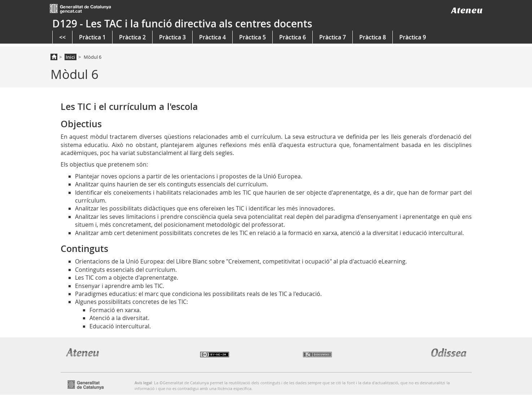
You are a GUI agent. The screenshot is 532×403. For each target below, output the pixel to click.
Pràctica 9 (413, 37)
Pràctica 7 (333, 37)
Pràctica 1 (92, 37)
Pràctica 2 (132, 37)
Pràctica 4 (212, 37)
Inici (70, 57)
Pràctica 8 (373, 37)
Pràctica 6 (293, 37)
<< (62, 37)
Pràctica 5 (252, 37)
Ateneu (467, 10)
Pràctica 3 (172, 37)
